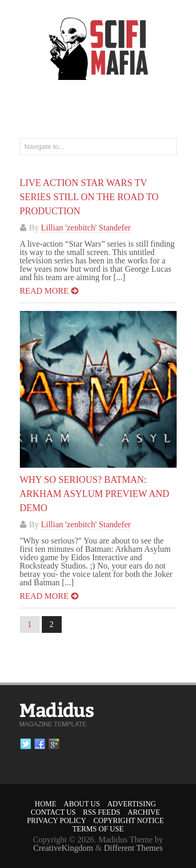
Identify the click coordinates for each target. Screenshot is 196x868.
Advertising (131, 804)
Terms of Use (98, 829)
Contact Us (53, 812)
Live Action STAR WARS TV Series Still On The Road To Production (89, 197)
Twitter (26, 744)
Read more (44, 291)
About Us (82, 804)
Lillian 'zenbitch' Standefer (86, 228)
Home (46, 804)
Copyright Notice (129, 821)
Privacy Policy (57, 821)
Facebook (40, 744)
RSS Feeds (102, 812)
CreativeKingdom (64, 848)
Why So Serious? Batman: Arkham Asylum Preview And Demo (95, 494)
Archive (144, 812)
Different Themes (134, 848)
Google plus (54, 744)
